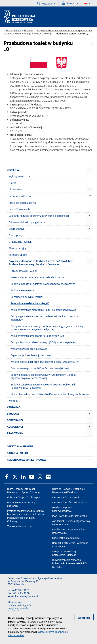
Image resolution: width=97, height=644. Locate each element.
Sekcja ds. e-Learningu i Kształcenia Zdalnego (65, 553)
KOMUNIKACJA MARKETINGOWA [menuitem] (50, 460)
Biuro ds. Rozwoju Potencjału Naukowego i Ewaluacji (69, 491)
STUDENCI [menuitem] (13, 414)
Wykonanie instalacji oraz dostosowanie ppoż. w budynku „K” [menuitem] (45, 362)
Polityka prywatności (18, 608)
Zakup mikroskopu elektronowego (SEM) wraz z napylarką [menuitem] (43, 342)
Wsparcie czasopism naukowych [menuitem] (29, 349)
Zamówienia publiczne (20, 526)
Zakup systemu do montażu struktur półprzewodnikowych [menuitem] (43, 310)
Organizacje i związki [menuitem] (20, 242)
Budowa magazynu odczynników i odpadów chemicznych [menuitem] (43, 284)
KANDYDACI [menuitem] (14, 407)
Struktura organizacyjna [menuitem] (51, 203)
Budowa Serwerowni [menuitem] (22, 290)
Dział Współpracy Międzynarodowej (62, 509)
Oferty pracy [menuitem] (16, 235)
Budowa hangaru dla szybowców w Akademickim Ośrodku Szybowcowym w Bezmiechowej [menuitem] (43, 376)
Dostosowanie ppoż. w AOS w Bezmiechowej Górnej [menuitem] (40, 368)
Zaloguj (70, 3)
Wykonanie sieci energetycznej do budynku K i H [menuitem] (37, 277)
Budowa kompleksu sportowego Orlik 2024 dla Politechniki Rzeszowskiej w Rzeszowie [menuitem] (43, 386)
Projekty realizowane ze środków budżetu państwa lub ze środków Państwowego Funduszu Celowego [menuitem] (41, 263)
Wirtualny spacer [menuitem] (18, 255)
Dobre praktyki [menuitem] (17, 229)
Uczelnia (29, 31)
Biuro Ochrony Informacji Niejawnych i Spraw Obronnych (25, 491)
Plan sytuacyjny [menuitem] (18, 248)
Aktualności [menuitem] (15, 189)
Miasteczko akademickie (66, 538)
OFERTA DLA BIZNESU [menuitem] (50, 446)
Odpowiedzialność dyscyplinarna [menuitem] (27, 222)
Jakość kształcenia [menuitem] (19, 209)
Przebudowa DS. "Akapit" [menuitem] (24, 271)
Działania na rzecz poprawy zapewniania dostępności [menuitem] (39, 216)
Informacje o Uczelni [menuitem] (51, 196)
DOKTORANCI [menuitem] (15, 420)
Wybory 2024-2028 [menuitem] (19, 176)
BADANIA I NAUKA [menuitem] (50, 453)
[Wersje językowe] (87, 3)
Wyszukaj (46, 3)
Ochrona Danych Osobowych (24, 497)
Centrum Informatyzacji (65, 497)
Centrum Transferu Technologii (69, 502)
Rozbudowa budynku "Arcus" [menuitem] (27, 297)
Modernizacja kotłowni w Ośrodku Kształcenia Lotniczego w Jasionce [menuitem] (50, 394)
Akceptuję (84, 618)
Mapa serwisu (15, 602)
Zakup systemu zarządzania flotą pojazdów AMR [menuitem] (38, 336)
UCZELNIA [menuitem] (13, 170)
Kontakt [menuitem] (13, 401)
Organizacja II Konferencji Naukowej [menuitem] (31, 355)
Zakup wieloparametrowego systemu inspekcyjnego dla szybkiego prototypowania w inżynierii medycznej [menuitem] (47, 328)
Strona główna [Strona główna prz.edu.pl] (13, 31)
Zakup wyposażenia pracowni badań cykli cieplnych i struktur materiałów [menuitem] (45, 318)
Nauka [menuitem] (12, 183)
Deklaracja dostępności (20, 605)
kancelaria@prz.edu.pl (27, 596)
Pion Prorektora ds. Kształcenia (70, 516)
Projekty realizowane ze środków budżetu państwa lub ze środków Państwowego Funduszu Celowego (48, 32)
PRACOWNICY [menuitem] (15, 433)
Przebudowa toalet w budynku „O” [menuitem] (30, 303)
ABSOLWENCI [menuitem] (15, 427)
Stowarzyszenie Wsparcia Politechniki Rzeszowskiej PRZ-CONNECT (69, 563)
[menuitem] (90, 170)
